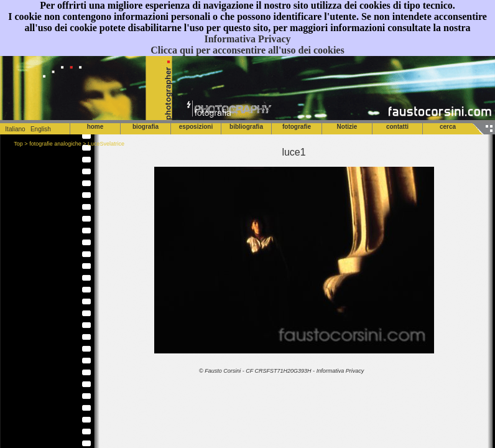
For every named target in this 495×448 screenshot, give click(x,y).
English (41, 129)
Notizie (347, 127)
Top (18, 144)
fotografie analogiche (55, 144)
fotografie (297, 127)
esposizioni (196, 127)
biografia (146, 127)
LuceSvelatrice (106, 144)
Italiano (13, 129)
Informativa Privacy (247, 39)
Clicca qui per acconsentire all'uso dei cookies (247, 50)
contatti (397, 127)
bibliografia (246, 127)
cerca (448, 127)
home (95, 127)
